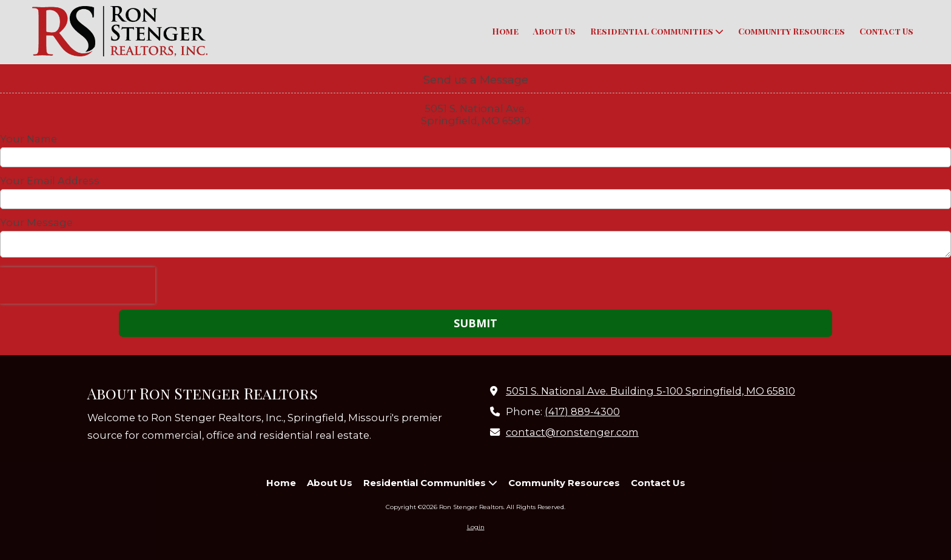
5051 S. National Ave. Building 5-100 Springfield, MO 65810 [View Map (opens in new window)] (650, 391)
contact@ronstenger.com (572, 432)
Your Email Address (50, 181)
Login (476, 527)
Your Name (29, 139)
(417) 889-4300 (582, 412)
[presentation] (78, 285)
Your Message (36, 222)
